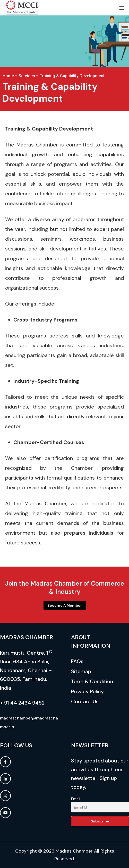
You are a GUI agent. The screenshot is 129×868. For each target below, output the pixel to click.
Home (8, 76)
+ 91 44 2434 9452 (22, 703)
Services (27, 76)
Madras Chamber (74, 851)
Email (76, 799)
